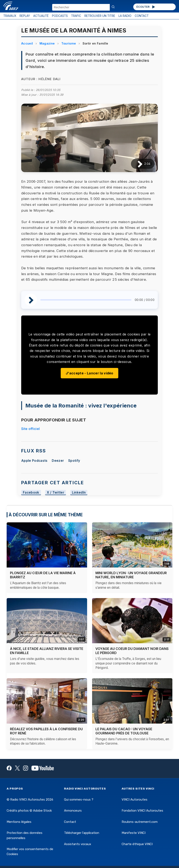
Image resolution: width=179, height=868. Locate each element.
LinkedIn (79, 492)
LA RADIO (125, 16)
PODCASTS (60, 16)
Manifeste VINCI (134, 833)
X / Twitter (56, 492)
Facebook (31, 492)
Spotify (74, 461)
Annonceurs (73, 811)
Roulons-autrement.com (140, 822)
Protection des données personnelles (25, 835)
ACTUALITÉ (41, 16)
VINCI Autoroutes (135, 800)
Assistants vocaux (78, 844)
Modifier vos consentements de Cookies (30, 852)
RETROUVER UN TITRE (100, 16)
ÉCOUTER (146, 7)
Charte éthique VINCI (137, 844)
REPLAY (25, 16)
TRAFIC (76, 16)
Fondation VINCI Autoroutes (142, 811)
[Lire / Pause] (137, 164)
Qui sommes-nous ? (79, 800)
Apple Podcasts (34, 461)
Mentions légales (19, 822)
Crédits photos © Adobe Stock (29, 811)
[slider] (86, 300)
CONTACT (142, 16)
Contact (70, 822)
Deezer (58, 461)
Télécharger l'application (82, 833)
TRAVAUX (10, 16)
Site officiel (30, 429)
